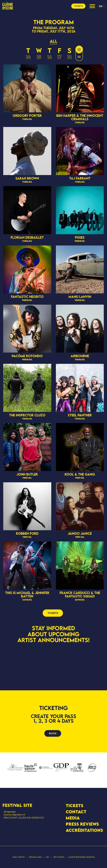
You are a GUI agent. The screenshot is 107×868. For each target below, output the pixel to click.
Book (53, 733)
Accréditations (84, 830)
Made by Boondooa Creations (82, 857)
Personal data (35, 857)
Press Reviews (82, 824)
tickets (78, 6)
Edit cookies (59, 857)
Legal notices (19, 857)
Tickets (75, 806)
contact (76, 812)
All (53, 41)
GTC (48, 857)
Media (73, 818)
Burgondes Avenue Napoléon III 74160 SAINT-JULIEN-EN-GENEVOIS (23, 815)
